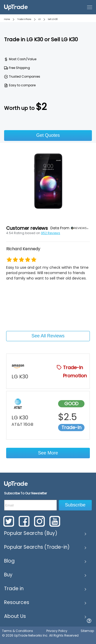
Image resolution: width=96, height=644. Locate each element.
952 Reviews (51, 233)
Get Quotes (48, 135)
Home (7, 19)
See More (48, 453)
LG (40, 19)
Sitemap (87, 631)
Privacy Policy (57, 631)
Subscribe (75, 505)
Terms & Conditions (18, 631)
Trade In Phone (24, 19)
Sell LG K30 (53, 19)
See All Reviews (48, 336)
